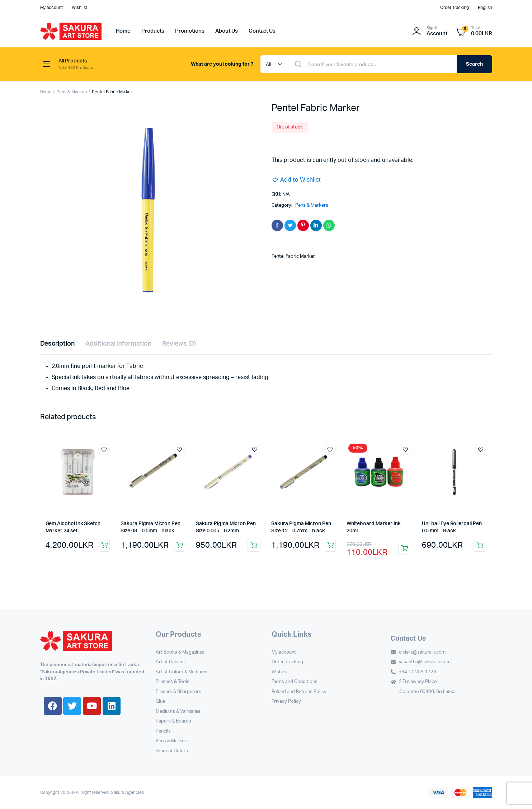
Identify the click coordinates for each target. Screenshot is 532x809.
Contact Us (262, 31)
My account (52, 8)
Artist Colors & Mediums (182, 672)
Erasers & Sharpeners (178, 692)
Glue (160, 702)
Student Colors (172, 751)
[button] (296, 180)
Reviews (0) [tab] (179, 344)
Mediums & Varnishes (178, 712)
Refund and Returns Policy (299, 692)
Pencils (163, 731)
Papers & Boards (173, 721)
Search (474, 64)
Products (153, 31)
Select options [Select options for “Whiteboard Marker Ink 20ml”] (405, 548)
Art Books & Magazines (180, 652)
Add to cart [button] (104, 545)
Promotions (190, 31)
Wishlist (79, 8)
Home (123, 31)
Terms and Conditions (295, 682)
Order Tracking (455, 8)
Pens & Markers (72, 92)
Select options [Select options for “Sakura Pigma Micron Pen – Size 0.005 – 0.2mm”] (254, 545)
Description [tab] (58, 344)
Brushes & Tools (173, 682)
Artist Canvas (170, 662)
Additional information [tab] (118, 344)
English (485, 8)
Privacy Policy (286, 702)
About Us (227, 31)
